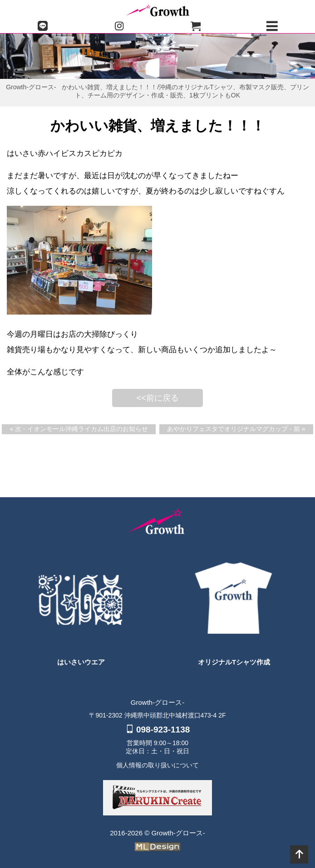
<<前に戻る (157, 398)
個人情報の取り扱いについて (157, 765)
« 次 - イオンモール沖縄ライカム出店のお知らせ (79, 429)
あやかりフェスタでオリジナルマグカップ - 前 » (236, 429)
